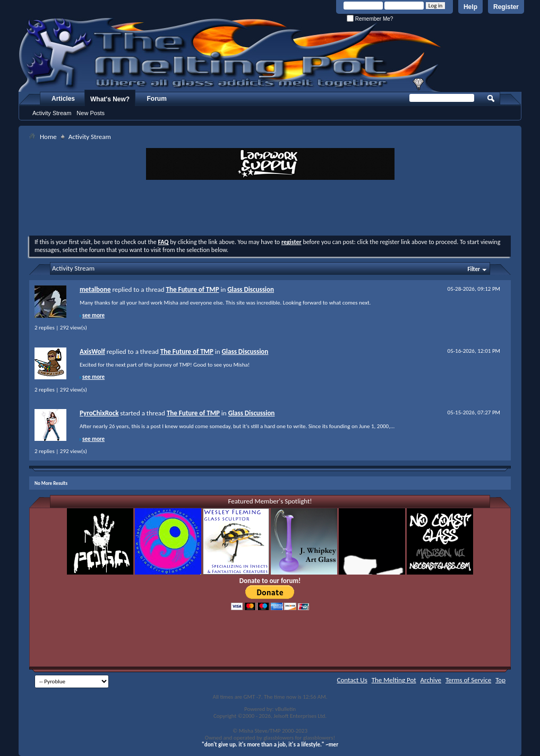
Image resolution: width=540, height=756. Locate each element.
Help (470, 7)
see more (93, 315)
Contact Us (352, 680)
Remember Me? (370, 19)
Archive (431, 680)
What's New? (110, 99)
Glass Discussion (251, 289)
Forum (157, 99)
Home (48, 137)
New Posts (91, 113)
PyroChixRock (99, 413)
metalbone (95, 289)
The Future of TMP (193, 289)
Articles (63, 99)
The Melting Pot (394, 680)
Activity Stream (52, 113)
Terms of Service (468, 680)
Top (500, 680)
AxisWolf (92, 351)
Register (506, 7)
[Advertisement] (270, 209)
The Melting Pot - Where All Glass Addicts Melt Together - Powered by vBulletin (230, 55)
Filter (474, 269)
